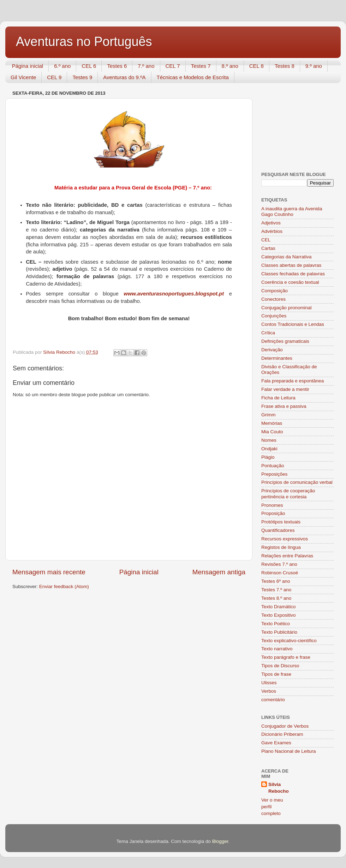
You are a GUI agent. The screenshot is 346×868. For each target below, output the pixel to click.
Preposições (274, 474)
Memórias (272, 423)
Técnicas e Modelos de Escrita (193, 77)
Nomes (269, 440)
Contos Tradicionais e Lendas (293, 324)
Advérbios (272, 231)
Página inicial (28, 66)
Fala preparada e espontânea (293, 381)
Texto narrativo (277, 649)
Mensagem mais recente (49, 572)
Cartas (268, 248)
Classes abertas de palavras (291, 265)
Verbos (269, 691)
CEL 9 (54, 77)
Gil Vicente (23, 77)
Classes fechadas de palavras (293, 274)
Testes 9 (82, 77)
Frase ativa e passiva (284, 406)
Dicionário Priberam (282, 734)
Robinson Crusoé (280, 573)
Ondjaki (269, 449)
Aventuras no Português (84, 42)
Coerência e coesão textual (290, 282)
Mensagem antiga (219, 572)
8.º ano (230, 66)
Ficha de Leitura (278, 398)
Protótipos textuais (281, 522)
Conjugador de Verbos (285, 726)
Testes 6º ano (276, 581)
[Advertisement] (297, 124)
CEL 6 (89, 66)
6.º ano (62, 66)
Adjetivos (271, 223)
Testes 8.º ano (276, 598)
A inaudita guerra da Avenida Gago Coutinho (292, 212)
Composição (275, 291)
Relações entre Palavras (287, 556)
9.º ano (314, 66)
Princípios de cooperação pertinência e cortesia (288, 494)
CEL (266, 240)
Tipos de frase (276, 674)
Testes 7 (201, 66)
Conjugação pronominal (287, 308)
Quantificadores (278, 530)
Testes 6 (117, 66)
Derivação (272, 350)
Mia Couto (272, 432)
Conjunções (274, 316)
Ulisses (269, 683)
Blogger (220, 841)
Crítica (268, 333)
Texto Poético (276, 624)
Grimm (269, 415)
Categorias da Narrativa (287, 257)
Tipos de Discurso (280, 666)
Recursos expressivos (285, 539)
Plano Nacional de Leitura (289, 751)
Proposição (273, 513)
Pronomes (272, 505)
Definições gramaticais (285, 341)
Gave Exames (276, 743)
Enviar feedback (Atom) (64, 587)
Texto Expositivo (279, 615)
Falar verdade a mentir (285, 389)
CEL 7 (173, 66)
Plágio (268, 457)
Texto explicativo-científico (289, 641)
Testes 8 (285, 66)
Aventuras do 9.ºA (124, 77)
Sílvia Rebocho (279, 788)
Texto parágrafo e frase (286, 657)
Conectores (273, 299)
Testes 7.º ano (276, 590)
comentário (273, 700)
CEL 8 (256, 66)
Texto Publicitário (279, 632)
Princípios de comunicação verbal (297, 482)
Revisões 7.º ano (279, 564)
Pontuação (273, 466)
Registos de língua (281, 547)
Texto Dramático (279, 607)
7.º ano (146, 66)
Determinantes (277, 358)
